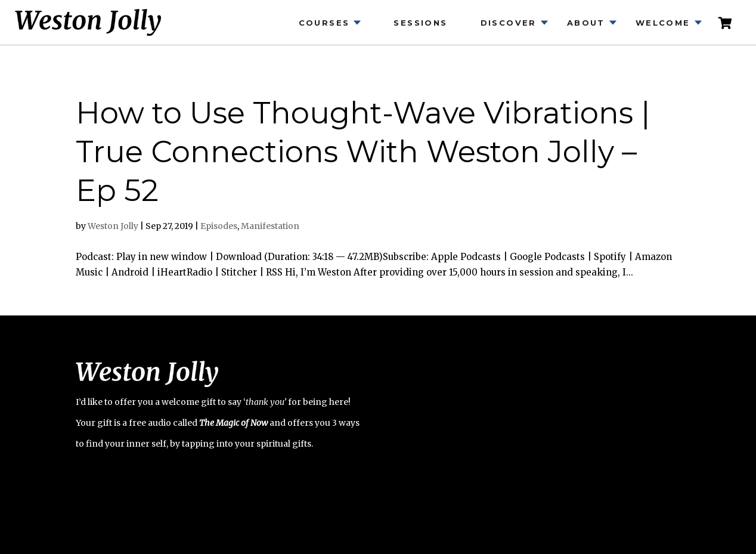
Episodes (219, 226)
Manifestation (270, 226)
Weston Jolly (113, 226)
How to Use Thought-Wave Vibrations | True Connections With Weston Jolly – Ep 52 (363, 152)
